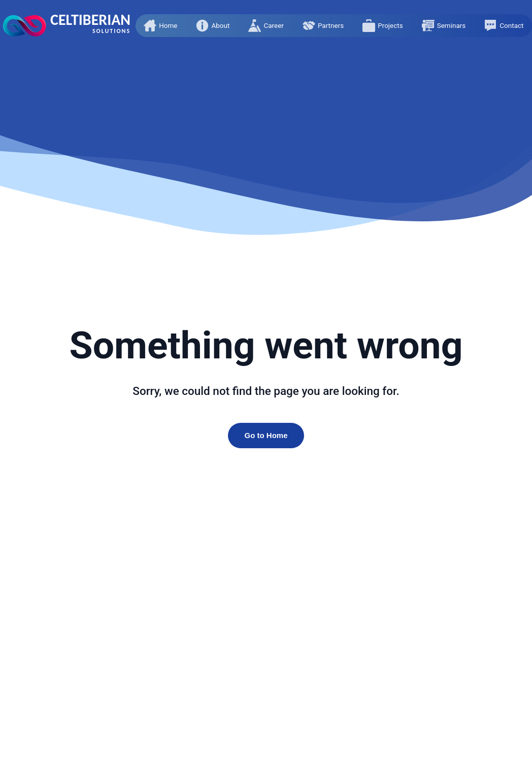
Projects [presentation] (390, 25)
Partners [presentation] (331, 25)
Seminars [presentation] (452, 25)
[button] (160, 26)
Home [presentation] (168, 25)
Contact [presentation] (511, 25)
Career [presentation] (273, 25)
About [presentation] (220, 25)
